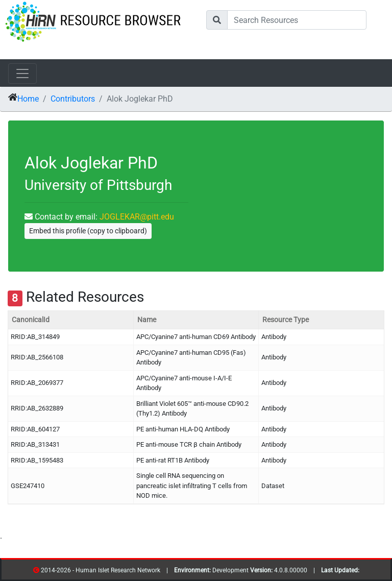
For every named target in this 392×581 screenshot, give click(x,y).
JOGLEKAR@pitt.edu (137, 217)
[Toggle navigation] (22, 74)
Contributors (73, 99)
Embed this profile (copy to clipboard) (88, 231)
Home (28, 99)
